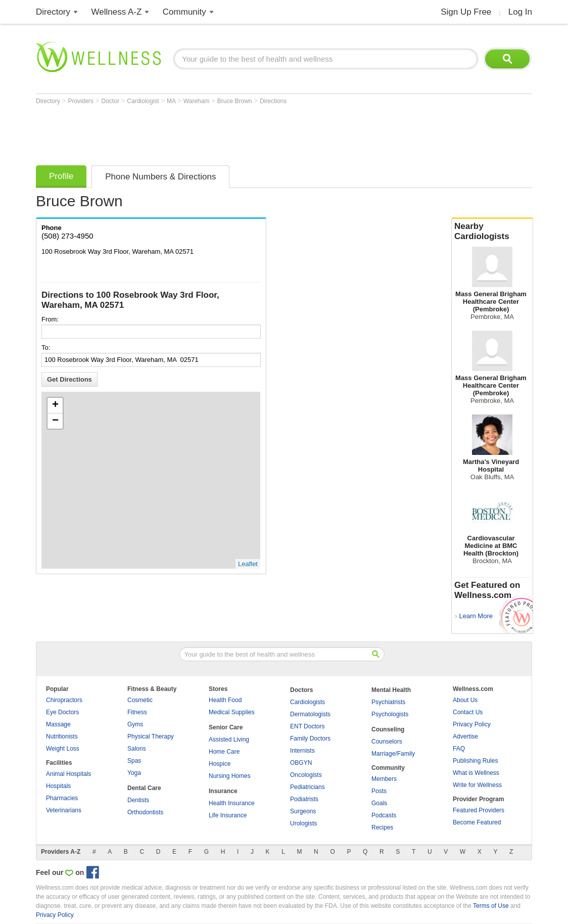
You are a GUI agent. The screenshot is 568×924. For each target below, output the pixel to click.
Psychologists (390, 714)
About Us (465, 700)
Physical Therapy (151, 736)
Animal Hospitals (68, 774)
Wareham (197, 101)
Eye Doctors (62, 712)
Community (184, 12)
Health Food (225, 700)
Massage (58, 724)
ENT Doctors (307, 726)
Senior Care (226, 727)
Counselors (387, 742)
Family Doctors (310, 738)
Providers (81, 101)
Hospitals (58, 786)
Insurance (223, 791)
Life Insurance (228, 815)
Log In (520, 12)
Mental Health (391, 690)
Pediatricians (307, 787)
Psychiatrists (388, 702)
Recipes (382, 827)
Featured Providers (479, 810)
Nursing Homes (230, 776)
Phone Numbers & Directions (160, 177)
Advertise (465, 736)
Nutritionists (62, 736)
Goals (379, 803)
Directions (273, 101)
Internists (302, 751)
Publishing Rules (475, 761)
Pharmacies (62, 798)
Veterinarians (64, 810)
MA (172, 101)
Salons (137, 749)
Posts (379, 791)
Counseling (388, 729)
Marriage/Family (393, 754)
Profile (61, 176)
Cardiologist (144, 101)
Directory (53, 12)
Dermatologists (310, 714)
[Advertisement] (220, 132)
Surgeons (303, 811)
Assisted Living (229, 740)
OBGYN (301, 763)
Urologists (303, 823)
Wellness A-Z (117, 12)
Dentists (138, 800)
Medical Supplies (232, 712)
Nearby (492, 232)
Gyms (135, 724)
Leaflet (248, 564)
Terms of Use (491, 906)
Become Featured (477, 822)
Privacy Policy (472, 724)
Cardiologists (307, 702)
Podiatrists (304, 799)
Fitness (137, 712)
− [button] (55, 421)
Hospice (220, 764)
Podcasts (384, 815)
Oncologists (306, 775)
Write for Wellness (477, 785)
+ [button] (55, 405)
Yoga (134, 773)
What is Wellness (476, 773)
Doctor (111, 101)
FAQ (459, 749)
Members (384, 779)
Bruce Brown (235, 101)
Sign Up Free (466, 12)
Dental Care (144, 788)
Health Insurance (232, 803)
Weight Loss (63, 749)
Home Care (224, 752)
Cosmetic (140, 700)
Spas (134, 761)
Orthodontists (145, 812)
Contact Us (468, 712)
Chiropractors (64, 700)
